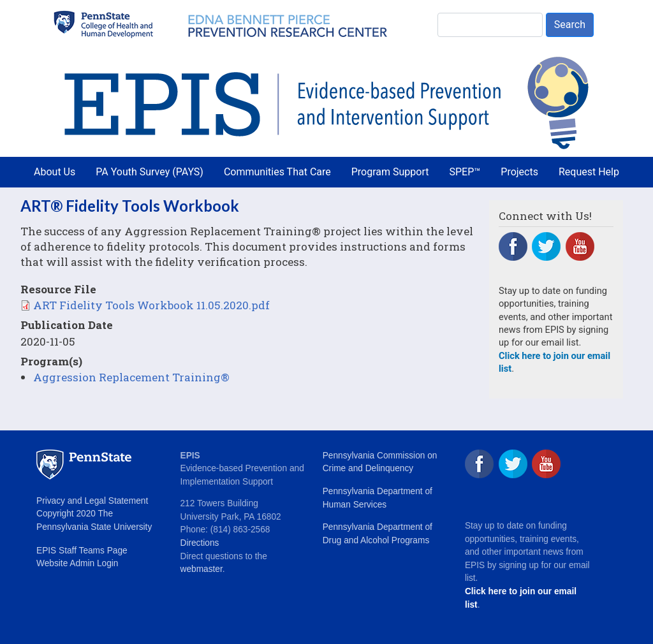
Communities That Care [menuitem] (277, 172)
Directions (200, 543)
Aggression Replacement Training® (131, 377)
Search (570, 25)
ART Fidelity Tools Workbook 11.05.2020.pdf (151, 305)
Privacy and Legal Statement (92, 501)
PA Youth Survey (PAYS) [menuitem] (150, 172)
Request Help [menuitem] (589, 172)
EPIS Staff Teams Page (82, 551)
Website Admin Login (77, 563)
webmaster (202, 569)
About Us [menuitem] (55, 172)
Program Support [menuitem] (390, 172)
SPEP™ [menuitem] (465, 172)
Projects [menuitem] (519, 172)
